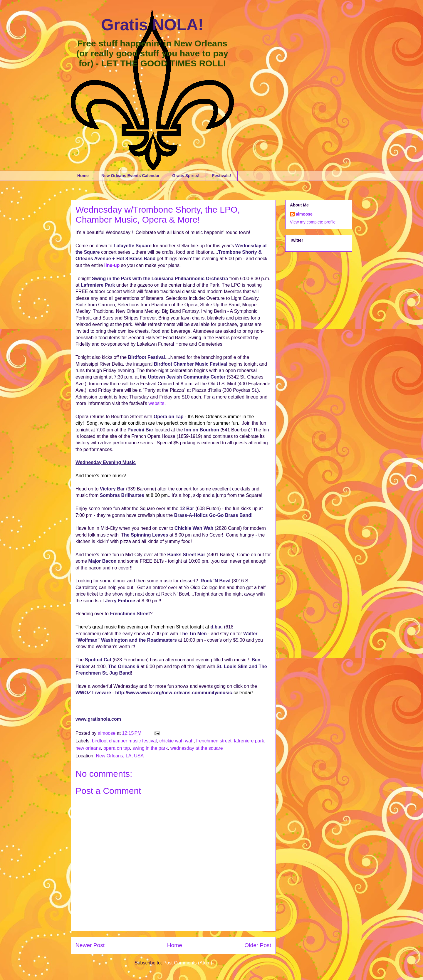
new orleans (88, 748)
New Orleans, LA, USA (120, 756)
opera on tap (117, 748)
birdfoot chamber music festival (124, 741)
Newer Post (90, 945)
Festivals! (222, 176)
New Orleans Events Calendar (130, 176)
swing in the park (150, 748)
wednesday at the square (197, 748)
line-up (112, 265)
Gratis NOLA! (152, 25)
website (156, 403)
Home (83, 176)
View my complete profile (313, 222)
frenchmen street (214, 741)
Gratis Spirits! (186, 176)
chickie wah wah (176, 741)
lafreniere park (249, 741)
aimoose (304, 214)
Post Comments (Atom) (188, 963)
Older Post (258, 945)
